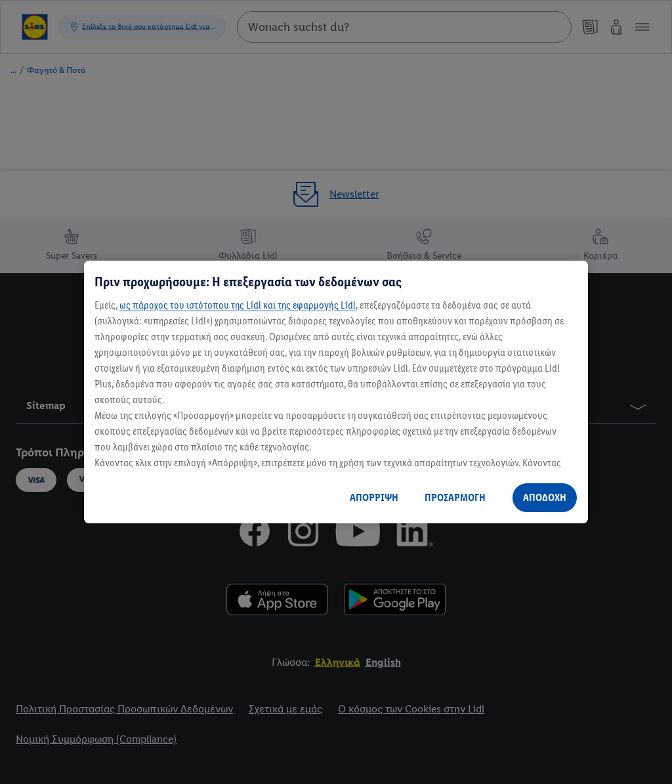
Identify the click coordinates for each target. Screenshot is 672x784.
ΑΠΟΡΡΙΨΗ (374, 497)
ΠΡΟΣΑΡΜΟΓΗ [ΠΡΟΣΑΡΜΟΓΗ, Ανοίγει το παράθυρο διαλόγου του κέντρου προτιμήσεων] (455, 497)
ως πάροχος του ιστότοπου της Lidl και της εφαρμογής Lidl (238, 305)
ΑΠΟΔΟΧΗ (545, 497)
